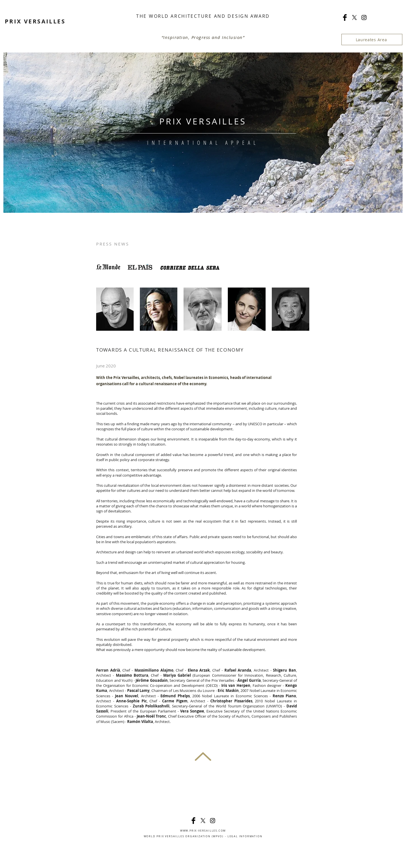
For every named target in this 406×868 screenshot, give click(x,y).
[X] (354, 17)
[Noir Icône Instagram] (364, 17)
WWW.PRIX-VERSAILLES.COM (203, 831)
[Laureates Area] (372, 40)
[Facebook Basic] (345, 17)
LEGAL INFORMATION (245, 836)
